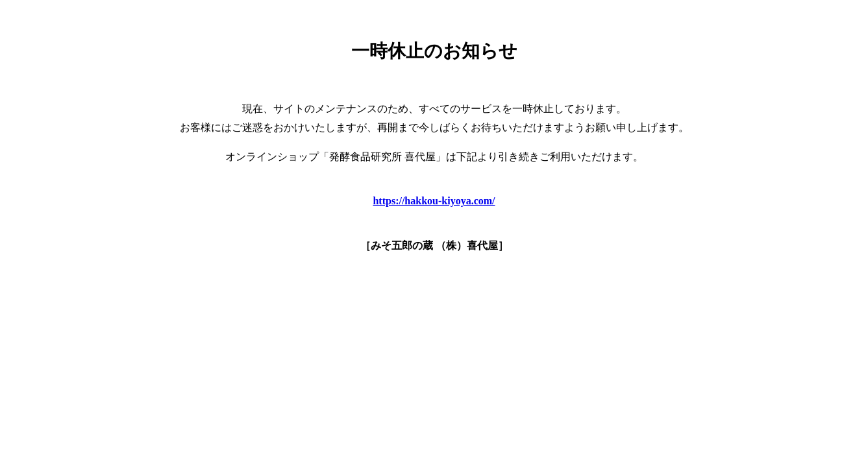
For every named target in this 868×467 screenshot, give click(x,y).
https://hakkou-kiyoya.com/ (434, 201)
